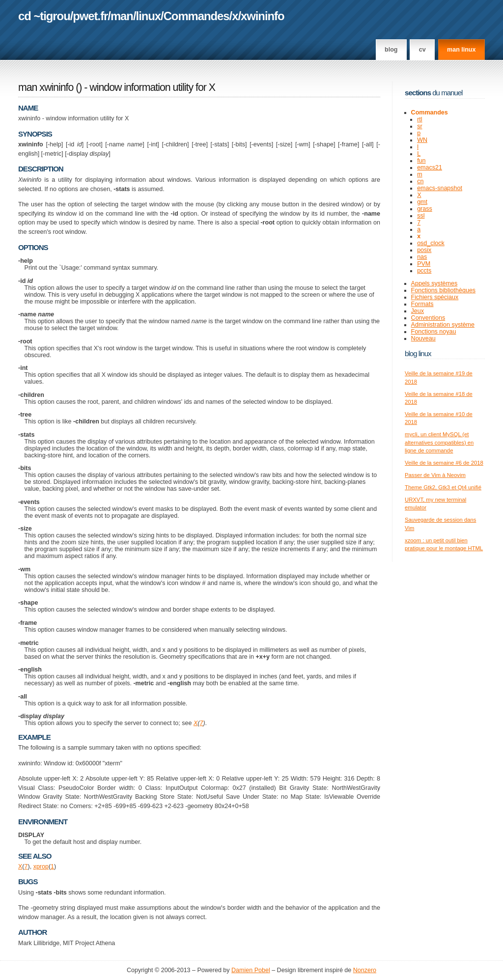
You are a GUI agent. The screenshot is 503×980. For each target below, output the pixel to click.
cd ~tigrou (44, 16)
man (122, 16)
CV (422, 50)
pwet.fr (90, 16)
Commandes (196, 16)
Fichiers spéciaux (435, 297)
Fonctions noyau (434, 332)
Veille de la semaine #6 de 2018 (444, 463)
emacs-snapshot (440, 188)
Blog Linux (418, 353)
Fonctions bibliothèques (444, 290)
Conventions (428, 318)
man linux (461, 50)
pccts (424, 271)
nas (422, 257)
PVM (424, 264)
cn (420, 181)
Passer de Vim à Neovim (435, 475)
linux (149, 16)
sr (419, 126)
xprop (41, 867)
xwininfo (263, 16)
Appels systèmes (434, 283)
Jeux (418, 311)
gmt (422, 202)
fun (421, 161)
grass (425, 209)
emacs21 (430, 168)
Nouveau (423, 338)
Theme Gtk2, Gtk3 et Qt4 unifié (443, 487)
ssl (421, 216)
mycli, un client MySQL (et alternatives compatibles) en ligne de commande (439, 442)
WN (422, 140)
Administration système (443, 325)
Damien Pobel (251, 970)
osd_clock (431, 243)
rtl (419, 119)
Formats (422, 304)
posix (424, 250)
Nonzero (365, 970)
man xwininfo (46, 87)
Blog (391, 50)
